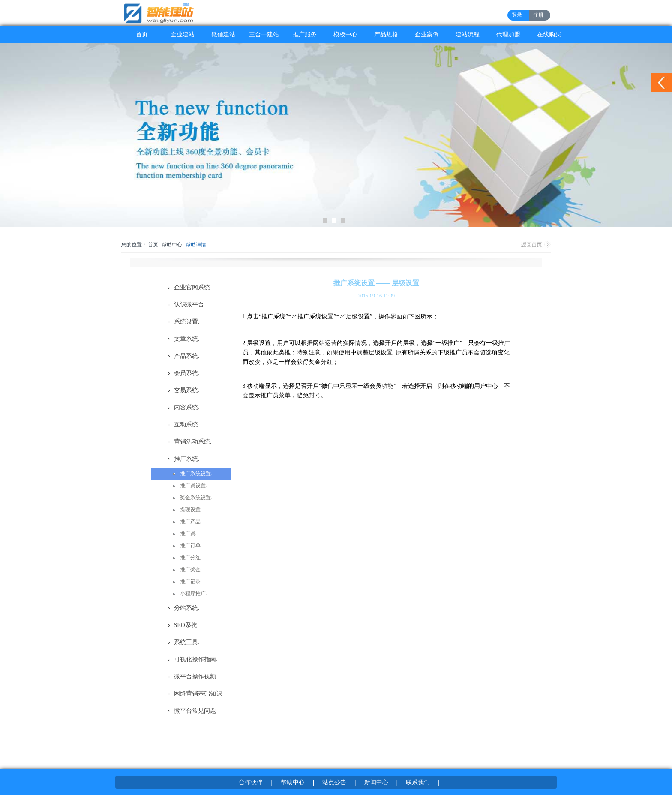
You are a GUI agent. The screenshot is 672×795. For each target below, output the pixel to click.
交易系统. (187, 390)
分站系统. (187, 608)
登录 (517, 15)
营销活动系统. (193, 442)
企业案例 (427, 34)
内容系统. (187, 407)
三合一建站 (264, 34)
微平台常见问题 (195, 711)
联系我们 (418, 782)
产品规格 (386, 34)
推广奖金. (191, 570)
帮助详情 (196, 245)
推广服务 (305, 34)
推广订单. (191, 546)
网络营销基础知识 (198, 694)
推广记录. (191, 582)
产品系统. (187, 356)
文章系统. (187, 339)
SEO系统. (186, 625)
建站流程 (468, 34)
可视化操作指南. (196, 659)
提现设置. (191, 510)
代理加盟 (508, 34)
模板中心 (345, 34)
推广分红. (191, 558)
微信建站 (223, 34)
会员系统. (187, 373)
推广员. (188, 534)
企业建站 (183, 34)
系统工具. (187, 642)
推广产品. (191, 522)
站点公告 (334, 782)
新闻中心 (376, 782)
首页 (142, 34)
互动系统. (187, 424)
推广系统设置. (196, 474)
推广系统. (187, 459)
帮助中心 (172, 245)
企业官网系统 (192, 287)
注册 (538, 15)
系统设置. (187, 322)
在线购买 (549, 34)
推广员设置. (193, 486)
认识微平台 (189, 304)
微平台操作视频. (196, 676)
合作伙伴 (251, 782)
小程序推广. (193, 594)
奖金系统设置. (196, 498)
